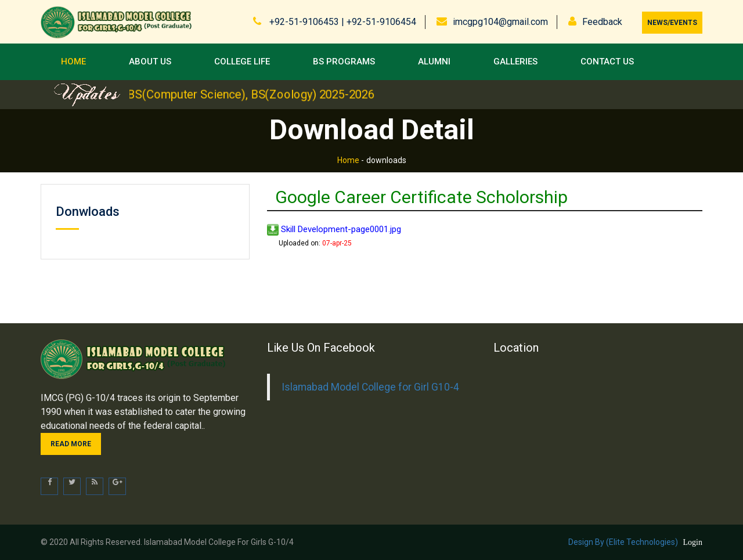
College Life (242, 62)
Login (693, 542)
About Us (150, 62)
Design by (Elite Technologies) (623, 542)
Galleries (515, 62)
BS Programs (344, 62)
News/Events (672, 23)
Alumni (434, 62)
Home (73, 62)
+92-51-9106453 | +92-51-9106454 (342, 22)
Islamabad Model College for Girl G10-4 (370, 387)
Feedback (602, 22)
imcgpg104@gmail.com (500, 22)
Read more (71, 444)
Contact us (607, 62)
